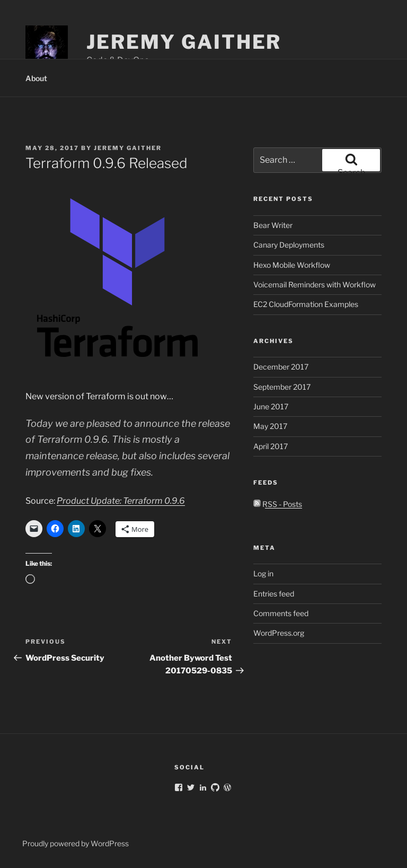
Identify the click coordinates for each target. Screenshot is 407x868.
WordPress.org (279, 633)
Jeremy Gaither (184, 42)
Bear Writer (273, 225)
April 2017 (271, 446)
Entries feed (274, 594)
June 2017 (271, 406)
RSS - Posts (278, 504)
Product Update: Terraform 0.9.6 (121, 501)
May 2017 (270, 426)
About (36, 78)
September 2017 (282, 387)
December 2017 (281, 367)
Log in (263, 573)
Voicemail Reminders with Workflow (315, 284)
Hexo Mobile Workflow (292, 265)
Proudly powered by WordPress (76, 843)
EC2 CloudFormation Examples (306, 304)
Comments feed (281, 613)
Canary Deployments (289, 245)
